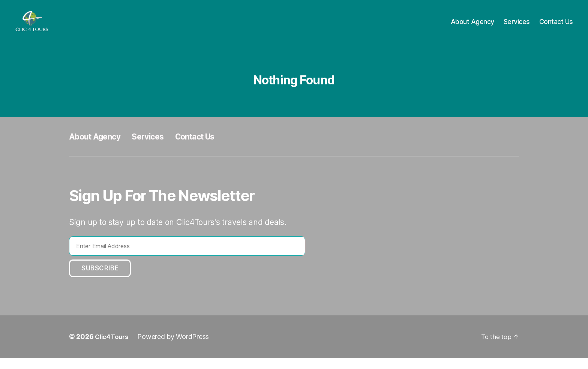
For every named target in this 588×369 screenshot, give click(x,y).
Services (517, 27)
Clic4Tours (113, 348)
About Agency (472, 27)
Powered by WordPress (176, 348)
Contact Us (556, 27)
